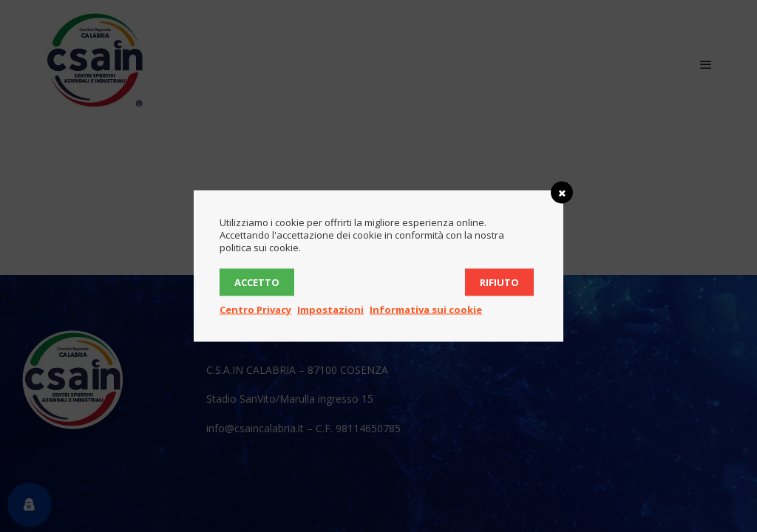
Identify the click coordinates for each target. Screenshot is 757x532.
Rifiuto (499, 282)
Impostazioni (330, 310)
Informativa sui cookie (426, 310)
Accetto (257, 282)
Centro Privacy (255, 310)
